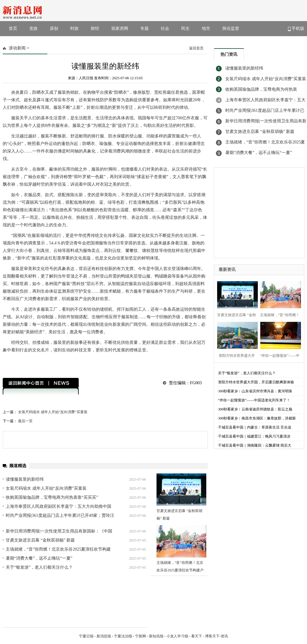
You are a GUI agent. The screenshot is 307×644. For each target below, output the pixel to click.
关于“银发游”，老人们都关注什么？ (39, 567)
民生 (185, 28)
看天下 (197, 636)
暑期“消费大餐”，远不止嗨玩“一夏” (39, 558)
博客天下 (212, 636)
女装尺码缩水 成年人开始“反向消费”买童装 (53, 412)
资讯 (224, 636)
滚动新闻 (17, 48)
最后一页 (25, 421)
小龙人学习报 (177, 636)
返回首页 (196, 48)
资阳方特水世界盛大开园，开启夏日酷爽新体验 (256, 382)
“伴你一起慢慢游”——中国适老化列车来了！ (254, 400)
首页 (13, 28)
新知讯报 (156, 636)
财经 (95, 28)
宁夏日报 (86, 636)
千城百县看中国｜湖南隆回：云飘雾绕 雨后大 (255, 445)
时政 (74, 28)
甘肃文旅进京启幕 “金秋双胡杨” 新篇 (40, 540)
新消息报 (104, 636)
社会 (165, 28)
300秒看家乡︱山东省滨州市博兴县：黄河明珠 (255, 391)
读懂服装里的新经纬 (25, 479)
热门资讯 (229, 54)
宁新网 (141, 636)
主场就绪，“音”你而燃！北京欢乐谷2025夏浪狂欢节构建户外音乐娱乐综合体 (180, 570)
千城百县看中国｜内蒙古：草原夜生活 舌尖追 (255, 427)
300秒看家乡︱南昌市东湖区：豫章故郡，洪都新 (257, 418)
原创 (54, 28)
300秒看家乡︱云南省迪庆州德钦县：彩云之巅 (255, 409)
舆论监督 (231, 28)
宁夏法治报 (123, 636)
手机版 (296, 29)
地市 (206, 28)
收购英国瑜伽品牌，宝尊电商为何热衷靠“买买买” (52, 497)
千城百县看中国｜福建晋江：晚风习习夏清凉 (254, 436)
